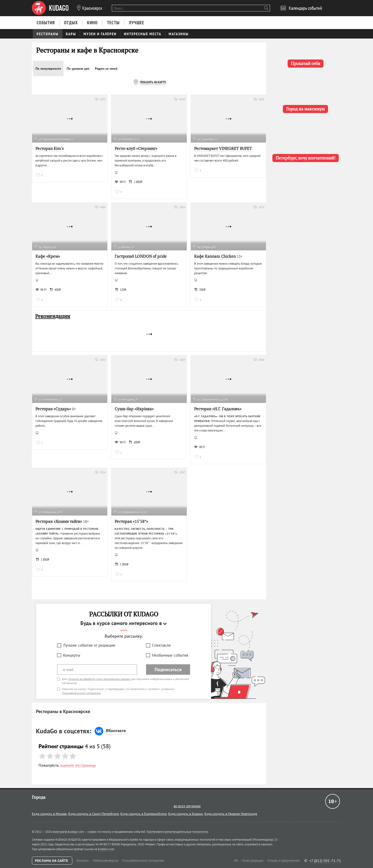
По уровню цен (78, 69)
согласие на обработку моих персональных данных (99, 679)
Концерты (72, 655)
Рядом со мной (106, 69)
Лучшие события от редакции (89, 645)
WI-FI (120, 182)
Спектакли (161, 645)
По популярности (48, 69)
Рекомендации (53, 316)
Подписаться (168, 670)
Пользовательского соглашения (81, 693)
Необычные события (170, 655)
